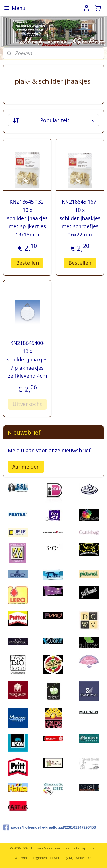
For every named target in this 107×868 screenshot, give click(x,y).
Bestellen (27, 262)
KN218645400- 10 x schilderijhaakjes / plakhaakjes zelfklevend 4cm (27, 359)
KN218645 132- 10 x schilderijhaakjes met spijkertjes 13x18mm (27, 218)
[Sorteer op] (53, 120)
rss (92, 848)
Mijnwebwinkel (81, 858)
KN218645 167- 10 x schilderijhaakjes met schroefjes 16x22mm (80, 218)
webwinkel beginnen (31, 858)
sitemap (80, 848)
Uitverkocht (27, 404)
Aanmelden (26, 467)
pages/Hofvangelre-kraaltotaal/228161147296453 (50, 827)
